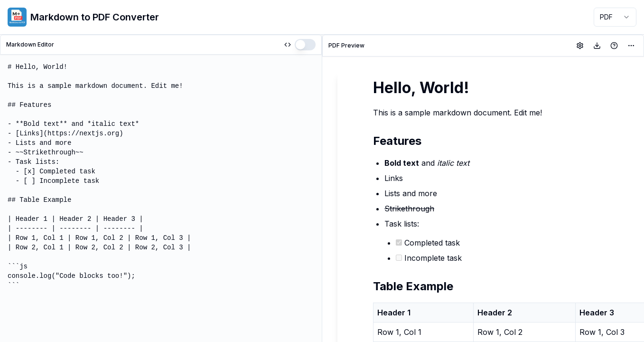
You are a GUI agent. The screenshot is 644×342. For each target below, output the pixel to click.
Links (394, 178)
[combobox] (615, 17)
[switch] (305, 45)
